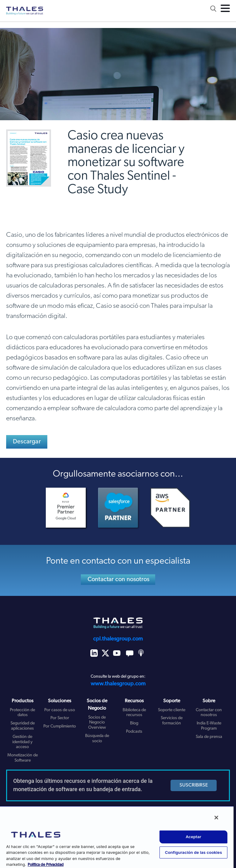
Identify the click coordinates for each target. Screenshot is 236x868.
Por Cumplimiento (60, 726)
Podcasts (134, 732)
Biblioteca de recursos (134, 713)
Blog (134, 723)
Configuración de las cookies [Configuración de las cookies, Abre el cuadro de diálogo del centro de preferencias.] (194, 852)
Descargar (27, 442)
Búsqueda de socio (97, 739)
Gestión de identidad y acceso (22, 742)
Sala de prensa (209, 737)
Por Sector (60, 718)
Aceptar (193, 837)
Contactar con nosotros (118, 580)
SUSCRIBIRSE (194, 785)
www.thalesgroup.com (118, 684)
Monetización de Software (23, 758)
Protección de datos (22, 713)
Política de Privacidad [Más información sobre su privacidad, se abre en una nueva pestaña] (46, 865)
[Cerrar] (216, 818)
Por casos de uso (60, 710)
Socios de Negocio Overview (97, 723)
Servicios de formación (172, 721)
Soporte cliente (172, 710)
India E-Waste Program (209, 726)
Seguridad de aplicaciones (23, 726)
